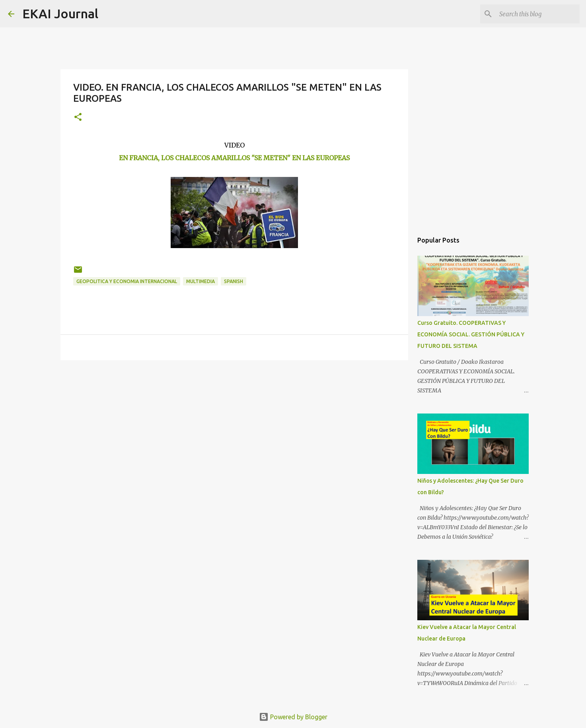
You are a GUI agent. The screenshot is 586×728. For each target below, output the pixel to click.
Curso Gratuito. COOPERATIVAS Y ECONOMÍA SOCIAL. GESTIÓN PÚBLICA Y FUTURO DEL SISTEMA (471, 334)
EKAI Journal (60, 14)
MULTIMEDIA (201, 281)
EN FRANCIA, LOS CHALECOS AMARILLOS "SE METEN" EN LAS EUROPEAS (234, 158)
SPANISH (234, 281)
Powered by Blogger (293, 717)
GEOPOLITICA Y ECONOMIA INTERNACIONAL (127, 281)
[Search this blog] (538, 14)
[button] (78, 117)
